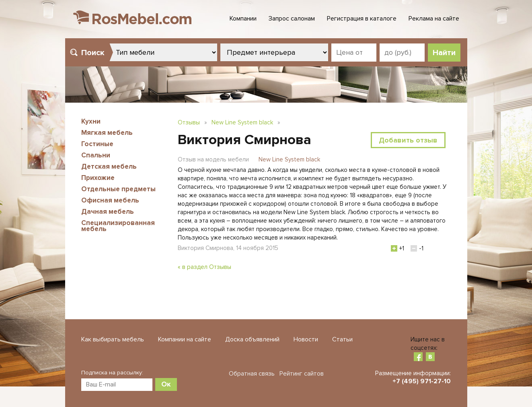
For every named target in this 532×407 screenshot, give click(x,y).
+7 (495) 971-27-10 (422, 381)
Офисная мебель (110, 200)
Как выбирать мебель (113, 339)
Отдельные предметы (118, 189)
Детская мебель (109, 166)
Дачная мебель (108, 212)
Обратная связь (252, 374)
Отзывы (189, 122)
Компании (243, 19)
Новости (306, 339)
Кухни (91, 121)
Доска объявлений (252, 339)
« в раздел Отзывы (204, 267)
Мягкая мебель (107, 133)
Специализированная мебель (118, 226)
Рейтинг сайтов (302, 374)
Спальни (96, 155)
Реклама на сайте (434, 19)
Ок (166, 384)
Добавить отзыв (408, 140)
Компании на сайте (185, 339)
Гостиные (97, 144)
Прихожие (98, 178)
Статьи (342, 339)
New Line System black (242, 122)
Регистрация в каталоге (362, 19)
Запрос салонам (292, 19)
